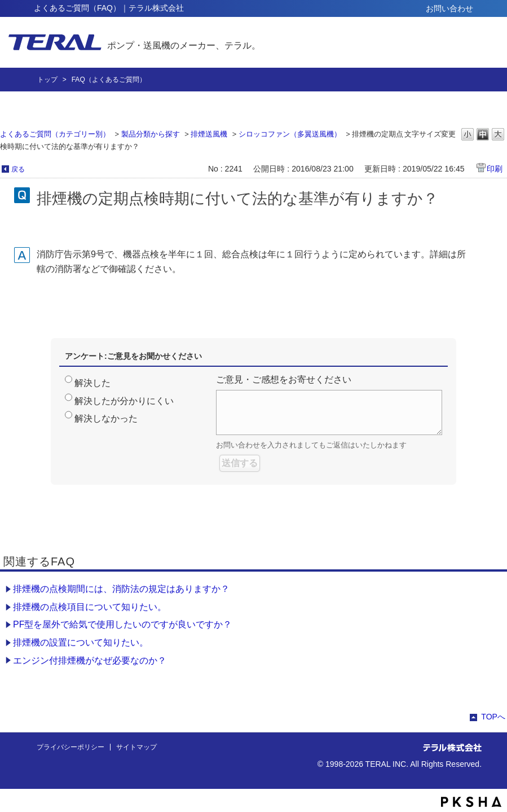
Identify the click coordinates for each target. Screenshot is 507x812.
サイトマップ (136, 747)
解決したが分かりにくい (124, 401)
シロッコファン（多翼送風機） (290, 134)
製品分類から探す (151, 134)
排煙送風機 (209, 134)
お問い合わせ (449, 8)
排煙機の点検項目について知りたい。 (90, 607)
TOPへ (493, 717)
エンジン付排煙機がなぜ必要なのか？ (90, 660)
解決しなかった (106, 418)
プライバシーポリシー (70, 747)
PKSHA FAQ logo (471, 802)
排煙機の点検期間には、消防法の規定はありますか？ (121, 589)
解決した (92, 383)
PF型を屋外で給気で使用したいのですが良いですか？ (122, 624)
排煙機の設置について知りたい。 (81, 642)
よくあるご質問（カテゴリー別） (55, 134)
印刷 (495, 169)
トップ (47, 80)
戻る (18, 169)
